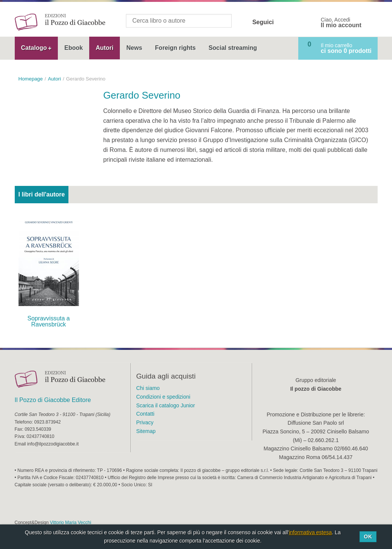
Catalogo (34, 48)
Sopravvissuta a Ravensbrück (48, 321)
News (134, 48)
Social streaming (233, 48)
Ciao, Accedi (341, 23)
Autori (105, 48)
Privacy (145, 422)
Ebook (74, 48)
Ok (368, 537)
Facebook (284, 22)
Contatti (145, 414)
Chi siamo (148, 388)
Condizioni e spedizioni (163, 397)
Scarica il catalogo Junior (166, 405)
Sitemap (146, 431)
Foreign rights (175, 48)
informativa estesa (310, 532)
